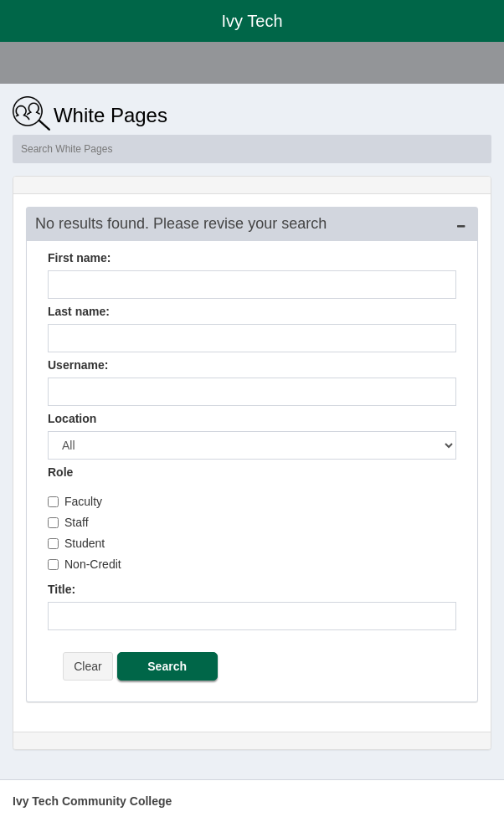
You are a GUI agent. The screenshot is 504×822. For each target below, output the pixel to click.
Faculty (75, 501)
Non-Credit (85, 564)
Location (72, 419)
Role (60, 472)
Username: (78, 365)
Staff (68, 522)
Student (76, 543)
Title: (62, 589)
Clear (87, 666)
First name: (79, 258)
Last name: (79, 311)
